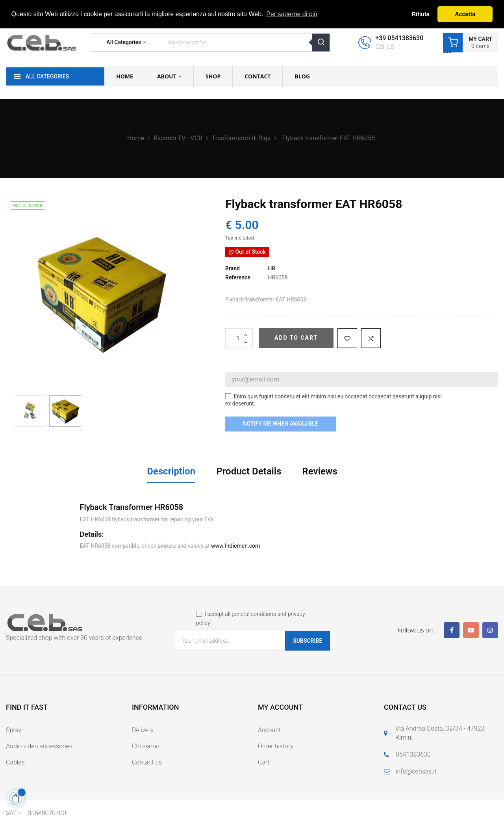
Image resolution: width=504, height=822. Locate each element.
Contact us (147, 762)
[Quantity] (239, 338)
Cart (264, 762)
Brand (233, 268)
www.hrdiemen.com (235, 546)
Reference (238, 277)
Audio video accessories (39, 746)
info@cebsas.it (416, 771)
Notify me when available (281, 424)
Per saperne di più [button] (292, 14)
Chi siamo (146, 746)
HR (271, 268)
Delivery (143, 730)
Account (269, 730)
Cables (15, 762)
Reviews (320, 471)
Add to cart (296, 338)
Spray (14, 730)
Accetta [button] (465, 14)
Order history (276, 746)
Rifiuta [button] (421, 14)
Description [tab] (171, 471)
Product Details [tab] (249, 471)
